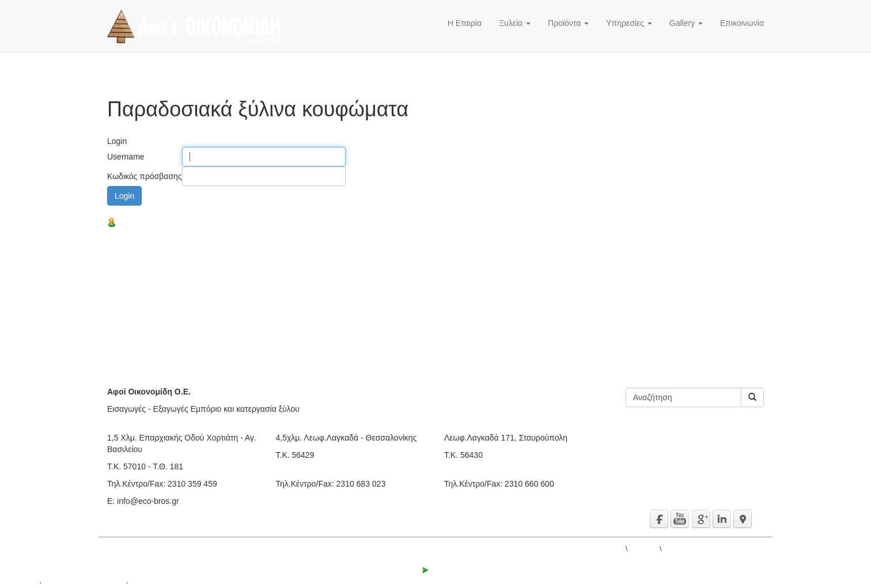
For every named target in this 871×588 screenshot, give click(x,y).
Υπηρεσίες (629, 23)
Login (435, 570)
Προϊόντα (568, 23)
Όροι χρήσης (154, 582)
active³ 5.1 (19, 582)
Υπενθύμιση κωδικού (149, 223)
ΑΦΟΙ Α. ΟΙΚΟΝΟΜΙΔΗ (588, 549)
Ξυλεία (515, 23)
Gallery (686, 23)
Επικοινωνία (742, 23)
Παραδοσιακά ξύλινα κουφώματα (714, 549)
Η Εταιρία (465, 23)
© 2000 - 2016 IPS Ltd (84, 582)
